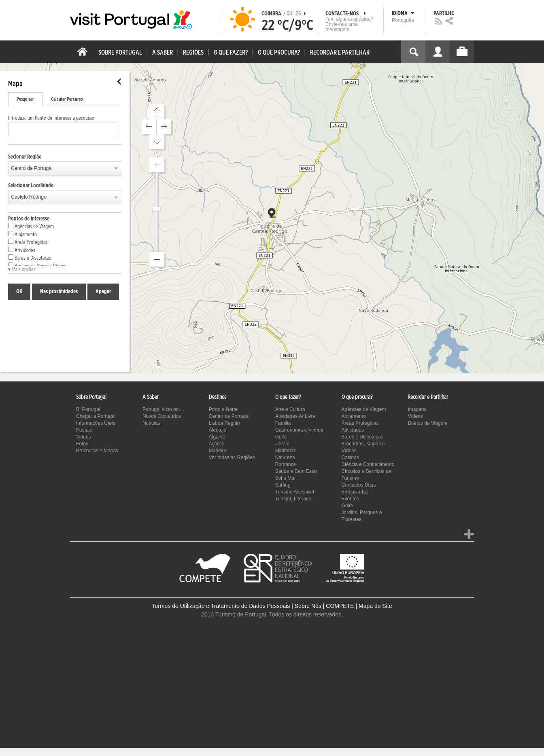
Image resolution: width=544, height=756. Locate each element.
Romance (286, 464)
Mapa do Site (375, 606)
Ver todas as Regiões (232, 457)
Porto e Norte (223, 409)
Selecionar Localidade (31, 186)
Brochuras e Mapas (97, 451)
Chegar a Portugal (96, 416)
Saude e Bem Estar (296, 471)
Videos (83, 437)
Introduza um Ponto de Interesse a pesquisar (51, 118)
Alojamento (22, 234)
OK (19, 292)
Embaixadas (355, 492)
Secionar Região (25, 157)
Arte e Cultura (290, 409)
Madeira (218, 451)
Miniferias (286, 451)
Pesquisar (25, 99)
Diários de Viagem (427, 423)
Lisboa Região (224, 423)
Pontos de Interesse (29, 219)
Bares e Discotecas (30, 258)
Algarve (217, 437)
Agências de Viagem (31, 226)
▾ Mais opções (22, 270)
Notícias (151, 423)
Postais (84, 430)
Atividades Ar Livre (295, 416)
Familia (283, 423)
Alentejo (218, 430)
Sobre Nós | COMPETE (324, 606)
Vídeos (415, 416)
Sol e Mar (286, 478)
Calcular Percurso (67, 99)
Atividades (22, 250)
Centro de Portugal (32, 168)
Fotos (82, 444)
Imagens (417, 409)
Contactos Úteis (359, 485)
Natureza (285, 457)
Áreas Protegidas (28, 242)
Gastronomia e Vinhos (299, 430)
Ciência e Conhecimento (368, 464)
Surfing (283, 485)
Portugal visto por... (163, 409)
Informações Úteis (96, 423)
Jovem (282, 444)
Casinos (350, 457)
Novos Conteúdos (162, 416)
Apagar (103, 292)
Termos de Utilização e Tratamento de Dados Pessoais (221, 606)
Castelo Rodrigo (29, 197)
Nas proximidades (59, 292)
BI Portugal (88, 409)
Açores (216, 444)
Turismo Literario (293, 499)
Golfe (281, 437)
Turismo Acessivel (295, 492)
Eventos (350, 499)
